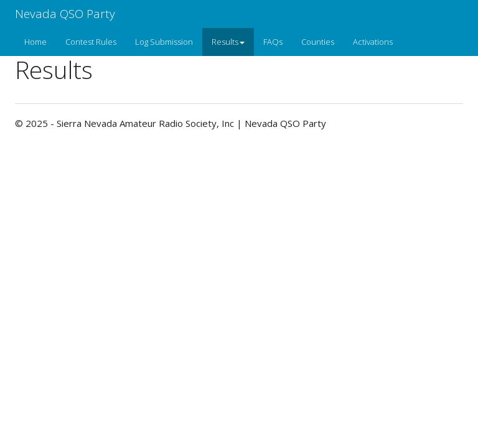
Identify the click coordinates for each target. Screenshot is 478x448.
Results (228, 42)
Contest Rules (91, 42)
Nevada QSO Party (65, 14)
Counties (318, 42)
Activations (373, 42)
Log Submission (164, 42)
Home (35, 42)
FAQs (273, 42)
